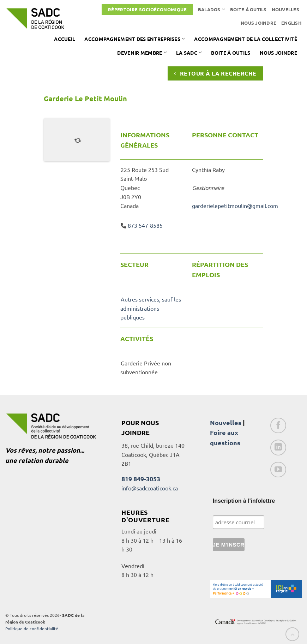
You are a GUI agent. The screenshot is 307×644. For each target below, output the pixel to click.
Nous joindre (258, 23)
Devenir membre (142, 52)
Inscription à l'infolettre (244, 501)
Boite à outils (248, 9)
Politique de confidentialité (32, 628)
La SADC (189, 52)
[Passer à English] (291, 23)
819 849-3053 (141, 479)
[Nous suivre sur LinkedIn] (278, 448)
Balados (212, 9)
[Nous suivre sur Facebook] (278, 426)
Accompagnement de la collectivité (246, 39)
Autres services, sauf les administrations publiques (151, 308)
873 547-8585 (145, 225)
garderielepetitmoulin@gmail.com (235, 205)
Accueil (65, 39)
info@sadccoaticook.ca (150, 488)
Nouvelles (285, 9)
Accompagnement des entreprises (135, 39)
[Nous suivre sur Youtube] (278, 470)
